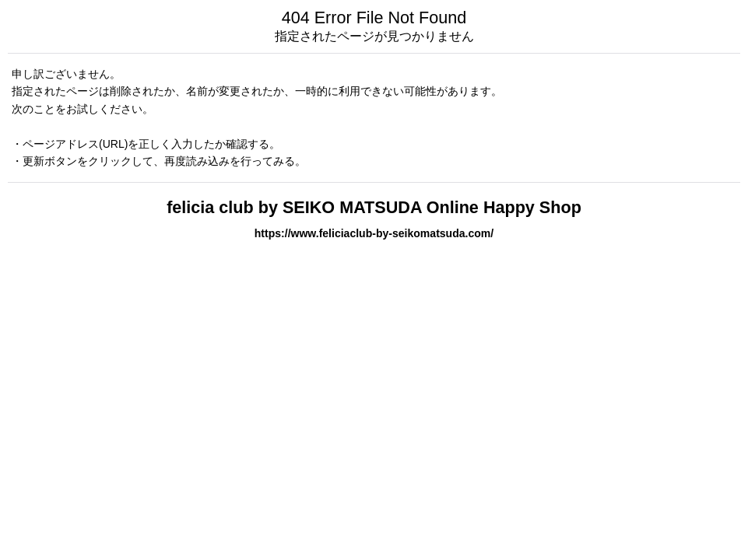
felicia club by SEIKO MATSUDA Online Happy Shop (374, 207)
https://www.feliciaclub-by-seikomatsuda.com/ (374, 233)
